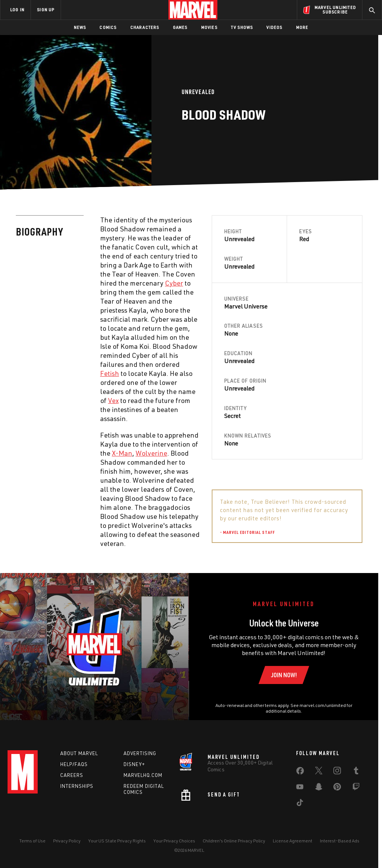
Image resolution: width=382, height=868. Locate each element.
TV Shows (242, 27)
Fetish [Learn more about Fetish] (110, 373)
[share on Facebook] (300, 772)
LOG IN (17, 10)
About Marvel (79, 753)
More (302, 27)
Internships (77, 786)
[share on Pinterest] (337, 788)
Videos (274, 27)
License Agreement (293, 841)
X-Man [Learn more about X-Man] (122, 453)
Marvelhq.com (143, 775)
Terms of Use (32, 841)
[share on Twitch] (356, 788)
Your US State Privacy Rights (117, 841)
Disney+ (134, 764)
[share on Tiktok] (300, 804)
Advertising (140, 753)
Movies (209, 27)
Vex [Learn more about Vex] (113, 400)
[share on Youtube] (300, 788)
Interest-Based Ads (340, 841)
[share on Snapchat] (319, 788)
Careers (72, 775)
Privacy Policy (67, 841)
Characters (145, 27)
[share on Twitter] (319, 772)
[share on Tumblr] (356, 772)
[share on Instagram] (337, 772)
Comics (108, 27)
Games (180, 27)
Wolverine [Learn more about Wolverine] (151, 453)
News (80, 27)
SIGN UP (46, 10)
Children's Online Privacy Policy (234, 841)
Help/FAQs (74, 764)
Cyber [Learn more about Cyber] (174, 283)
